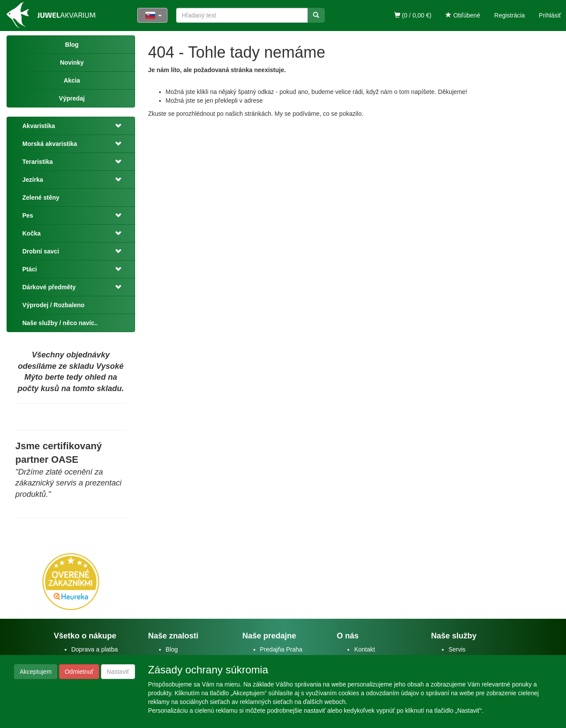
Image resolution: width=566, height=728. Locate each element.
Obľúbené (463, 15)
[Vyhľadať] (316, 15)
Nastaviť (118, 672)
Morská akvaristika (50, 144)
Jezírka (33, 180)
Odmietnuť (79, 672)
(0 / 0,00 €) (413, 15)
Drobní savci (41, 251)
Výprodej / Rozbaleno (53, 305)
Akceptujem (36, 672)
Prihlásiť (550, 15)
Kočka (31, 233)
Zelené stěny (41, 198)
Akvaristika (39, 126)
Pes (28, 215)
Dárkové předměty (49, 287)
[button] (118, 126)
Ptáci (30, 269)
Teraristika (38, 162)
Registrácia (510, 15)
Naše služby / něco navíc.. (60, 323)
